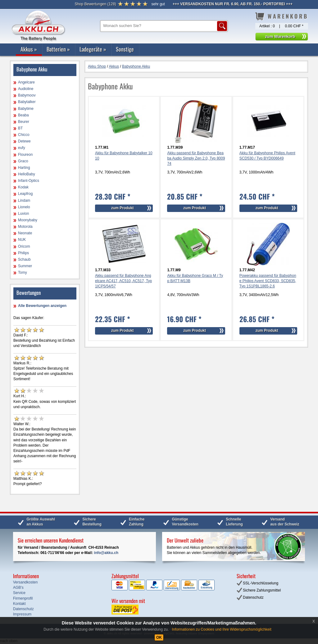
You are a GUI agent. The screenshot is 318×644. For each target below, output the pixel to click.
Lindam (24, 200)
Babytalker (27, 102)
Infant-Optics (29, 181)
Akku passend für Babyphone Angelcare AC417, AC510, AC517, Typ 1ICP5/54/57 (123, 281)
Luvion (23, 214)
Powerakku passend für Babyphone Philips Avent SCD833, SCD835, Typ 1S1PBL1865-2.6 (268, 281)
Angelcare (26, 82)
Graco (23, 161)
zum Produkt (123, 208)
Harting (24, 168)
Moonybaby (28, 220)
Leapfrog (25, 194)
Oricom (24, 246)
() (95, 4)
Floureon (25, 155)
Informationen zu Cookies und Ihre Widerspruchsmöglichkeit (222, 629)
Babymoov (27, 95)
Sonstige (125, 49)
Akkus (29, 49)
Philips (23, 253)
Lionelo (24, 207)
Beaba (23, 115)
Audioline (26, 89)
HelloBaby (27, 174)
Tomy (23, 272)
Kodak (23, 187)
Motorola (25, 227)
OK (159, 637)
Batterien (58, 49)
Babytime (26, 109)
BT (20, 128)
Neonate (25, 233)
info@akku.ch (106, 553)
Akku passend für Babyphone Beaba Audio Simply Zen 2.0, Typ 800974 (196, 158)
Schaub (24, 259)
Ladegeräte (93, 49)
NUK (22, 240)
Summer (25, 266)
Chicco (24, 135)
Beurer (24, 122)
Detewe (24, 141)
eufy (22, 148)
